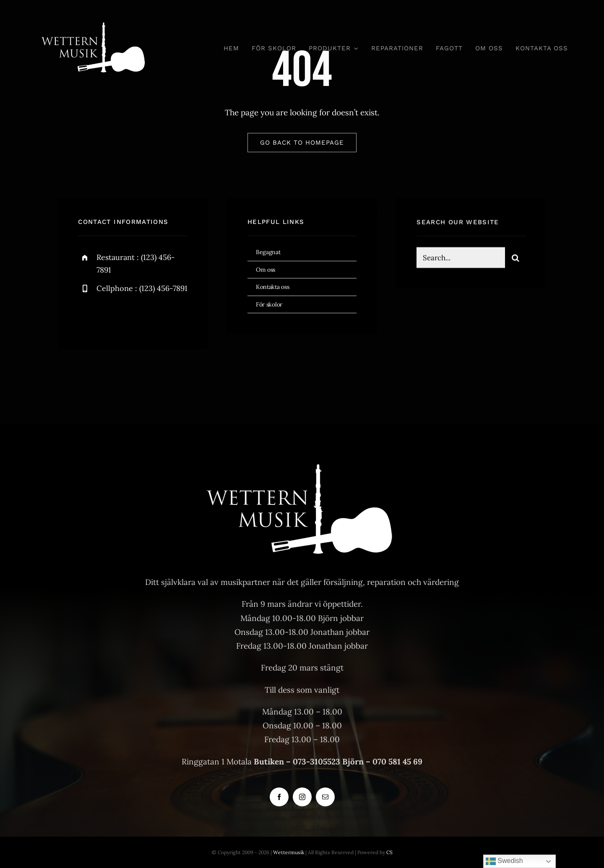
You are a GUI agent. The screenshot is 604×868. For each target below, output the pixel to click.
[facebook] (87, 316)
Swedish (504, 861)
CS (389, 852)
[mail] (325, 797)
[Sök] (515, 259)
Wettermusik (289, 852)
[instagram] (134, 316)
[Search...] (461, 259)
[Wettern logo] (95, 21)
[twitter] (111, 316)
